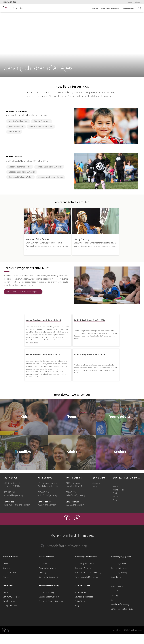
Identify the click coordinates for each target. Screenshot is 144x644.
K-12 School (44, 564)
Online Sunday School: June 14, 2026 (44, 320)
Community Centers (119, 564)
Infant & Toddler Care (18, 121)
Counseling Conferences (84, 564)
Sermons (96, 483)
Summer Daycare (16, 126)
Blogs (77, 606)
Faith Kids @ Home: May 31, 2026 (90, 320)
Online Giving (129, 8)
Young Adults (120, 417)
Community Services (119, 568)
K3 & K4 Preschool (41, 121)
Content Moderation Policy (122, 609)
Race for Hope (9, 601)
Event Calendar (117, 587)
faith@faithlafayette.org (13, 495)
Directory (139, 2)
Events (95, 8)
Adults (72, 452)
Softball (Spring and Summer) (49, 167)
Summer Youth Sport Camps (51, 177)
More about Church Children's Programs (23, 292)
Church (5, 564)
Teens (72, 417)
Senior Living (116, 577)
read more (34, 343)
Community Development (121, 573)
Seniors (120, 452)
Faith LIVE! (115, 591)
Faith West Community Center (51, 601)
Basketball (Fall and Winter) (21, 177)
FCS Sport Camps (10, 606)
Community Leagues (11, 597)
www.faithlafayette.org (120, 604)
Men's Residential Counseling (86, 577)
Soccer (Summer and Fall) (20, 167)
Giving (95, 486)
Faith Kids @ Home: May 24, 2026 (90, 355)
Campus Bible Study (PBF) (49, 597)
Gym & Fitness (8, 592)
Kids (24, 417)
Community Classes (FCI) (49, 577)
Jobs (130, 2)
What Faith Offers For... (111, 8)
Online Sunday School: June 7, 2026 (43, 355)
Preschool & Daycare (47, 568)
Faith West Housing (46, 592)
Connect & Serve (9, 573)
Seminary (42, 573)
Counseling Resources (84, 597)
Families (24, 452)
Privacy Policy (117, 630)
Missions (6, 577)
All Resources (80, 592)
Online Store (80, 601)
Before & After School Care (41, 126)
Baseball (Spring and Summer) (22, 172)
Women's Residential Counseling (88, 573)
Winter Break (14, 132)
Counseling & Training (83, 568)
